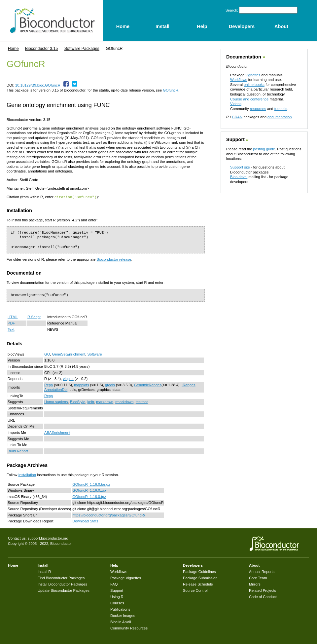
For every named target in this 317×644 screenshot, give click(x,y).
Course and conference (249, 99)
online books (254, 85)
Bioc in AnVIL (121, 622)
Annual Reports (262, 571)
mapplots (81, 385)
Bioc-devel (239, 177)
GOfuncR (171, 90)
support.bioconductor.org (48, 538)
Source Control (195, 590)
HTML (13, 317)
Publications (120, 609)
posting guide (264, 149)
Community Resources (129, 628)
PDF (11, 323)
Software (95, 354)
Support (235, 139)
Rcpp (49, 385)
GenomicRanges (148, 385)
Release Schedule (198, 584)
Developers (193, 565)
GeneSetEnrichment (69, 354)
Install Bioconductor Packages (62, 584)
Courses (117, 603)
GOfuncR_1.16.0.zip (89, 490)
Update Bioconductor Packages (64, 590)
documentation (280, 117)
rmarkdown (124, 401)
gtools (110, 385)
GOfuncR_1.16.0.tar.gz (91, 484)
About (254, 565)
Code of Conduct (263, 596)
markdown (105, 401)
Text (11, 329)
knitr (91, 401)
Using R (117, 596)
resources (258, 109)
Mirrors (255, 584)
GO (47, 354)
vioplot (68, 378)
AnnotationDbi (56, 389)
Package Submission (200, 578)
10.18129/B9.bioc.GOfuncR (38, 85)
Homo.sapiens (56, 401)
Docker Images (123, 615)
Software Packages (82, 49)
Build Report (18, 451)
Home (13, 49)
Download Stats (85, 521)
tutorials (281, 109)
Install (43, 565)
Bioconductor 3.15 (41, 49)
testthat (142, 401)
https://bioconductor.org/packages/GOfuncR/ (109, 515)
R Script (34, 317)
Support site (240, 167)
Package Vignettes (126, 578)
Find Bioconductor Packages (61, 578)
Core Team (258, 578)
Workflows (239, 80)
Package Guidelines (199, 571)
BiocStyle (78, 401)
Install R (44, 571)
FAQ (114, 584)
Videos (236, 104)
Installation (27, 474)
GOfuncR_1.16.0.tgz (89, 496)
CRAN (237, 117)
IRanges (189, 385)
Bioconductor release (114, 259)
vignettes (253, 75)
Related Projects (263, 590)
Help (114, 565)
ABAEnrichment (57, 432)
